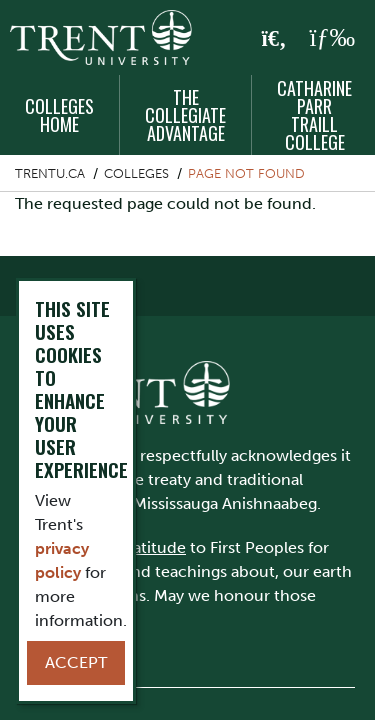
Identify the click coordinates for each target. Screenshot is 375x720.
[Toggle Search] (274, 39)
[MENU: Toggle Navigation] (332, 38)
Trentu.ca (50, 173)
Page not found (246, 173)
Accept (76, 662)
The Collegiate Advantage (185, 115)
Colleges (136, 173)
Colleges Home (59, 115)
